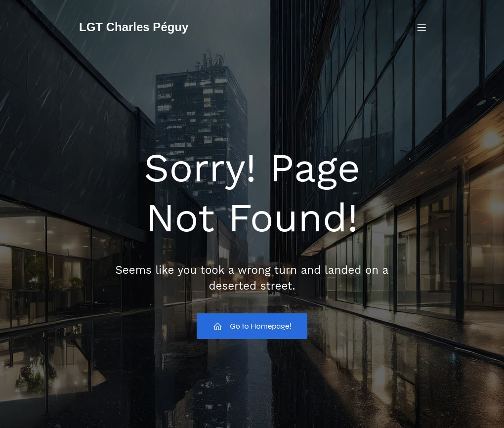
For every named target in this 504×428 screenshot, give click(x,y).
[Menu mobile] (421, 27)
